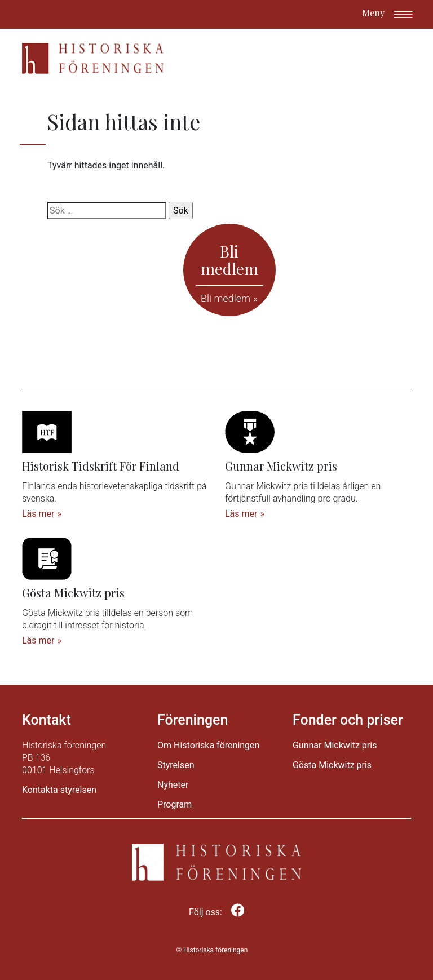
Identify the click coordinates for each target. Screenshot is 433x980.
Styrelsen (176, 765)
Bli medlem (226, 298)
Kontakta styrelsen (59, 790)
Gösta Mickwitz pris (332, 765)
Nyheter (173, 785)
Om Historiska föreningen (208, 745)
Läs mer (38, 514)
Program (174, 804)
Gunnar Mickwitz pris (335, 745)
